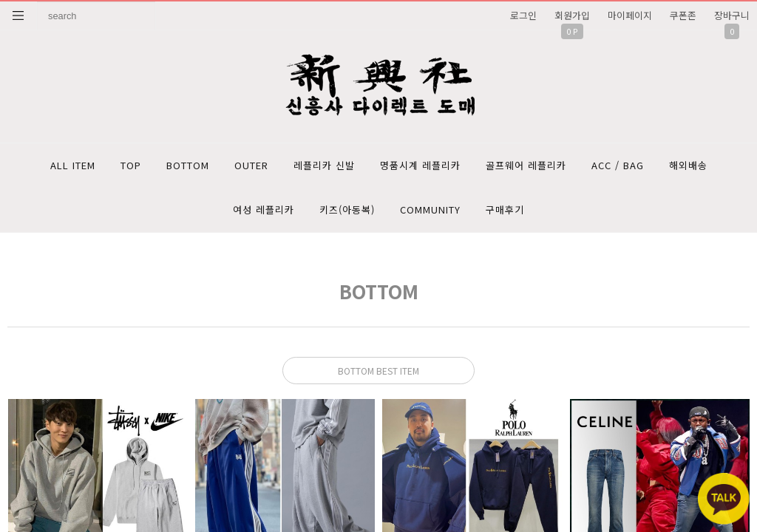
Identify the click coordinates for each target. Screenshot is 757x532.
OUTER (251, 165)
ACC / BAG (618, 165)
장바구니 (732, 15)
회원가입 (572, 15)
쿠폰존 (683, 15)
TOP (131, 165)
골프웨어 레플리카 (526, 165)
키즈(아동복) (347, 209)
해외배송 (688, 165)
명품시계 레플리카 (420, 165)
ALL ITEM (73, 165)
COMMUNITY (430, 209)
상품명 (37, 2)
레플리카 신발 (324, 165)
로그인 (523, 15)
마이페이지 (630, 15)
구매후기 (505, 209)
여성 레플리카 (264, 209)
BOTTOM (188, 165)
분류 (18, 16)
